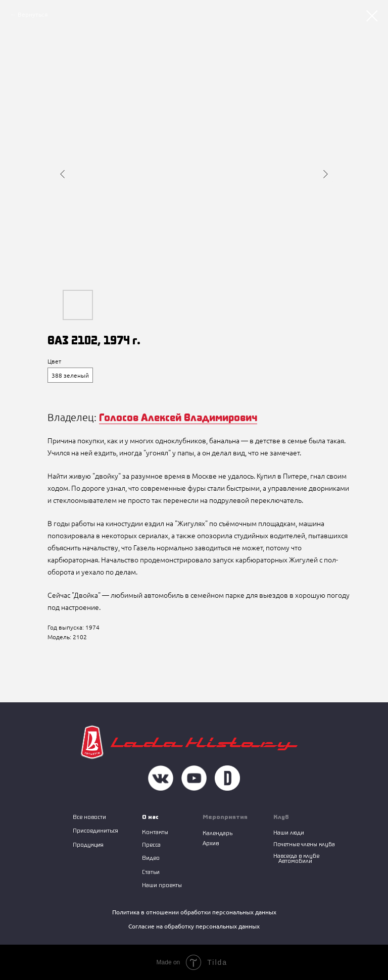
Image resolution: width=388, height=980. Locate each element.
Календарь (217, 833)
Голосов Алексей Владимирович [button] (178, 417)
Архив (211, 843)
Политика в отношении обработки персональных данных (194, 912)
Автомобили (295, 861)
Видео (151, 858)
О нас (150, 817)
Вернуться (33, 14)
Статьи (151, 872)
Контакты (155, 832)
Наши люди (289, 832)
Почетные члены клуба (304, 844)
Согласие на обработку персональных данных (194, 926)
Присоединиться (95, 830)
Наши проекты (162, 885)
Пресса (151, 844)
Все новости (89, 817)
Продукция (88, 844)
